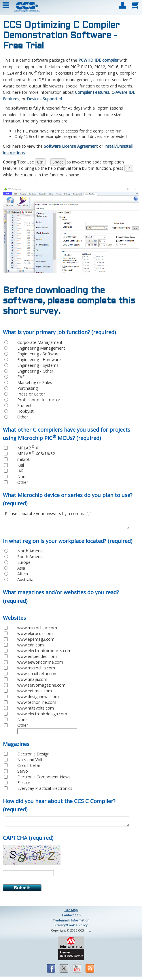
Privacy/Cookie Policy (71, 929)
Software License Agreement (71, 146)
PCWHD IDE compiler (98, 60)
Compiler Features (92, 92)
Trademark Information (71, 924)
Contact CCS (71, 918)
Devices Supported (44, 99)
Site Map (71, 913)
